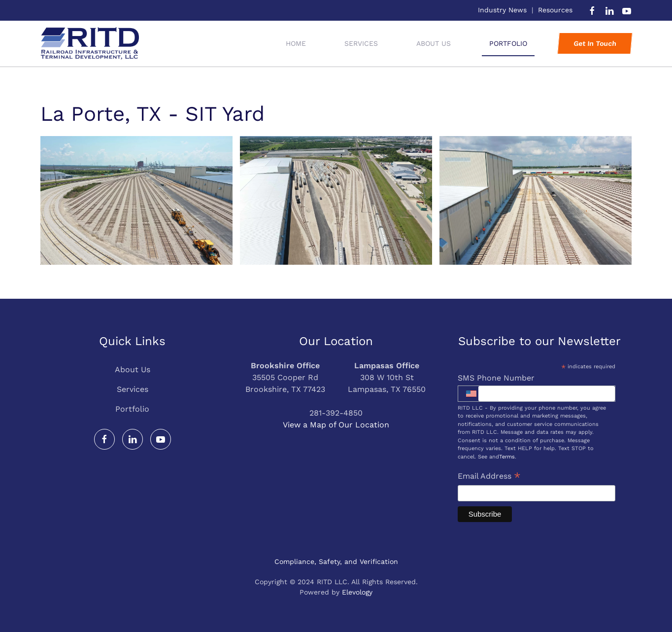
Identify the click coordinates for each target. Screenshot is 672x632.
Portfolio (132, 409)
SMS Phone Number (496, 378)
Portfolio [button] (508, 43)
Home (296, 43)
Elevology (357, 592)
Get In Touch (595, 43)
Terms (507, 457)
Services (133, 389)
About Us (434, 43)
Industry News (502, 10)
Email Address (489, 477)
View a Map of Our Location (336, 425)
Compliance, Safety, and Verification (336, 562)
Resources (555, 10)
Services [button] (361, 43)
